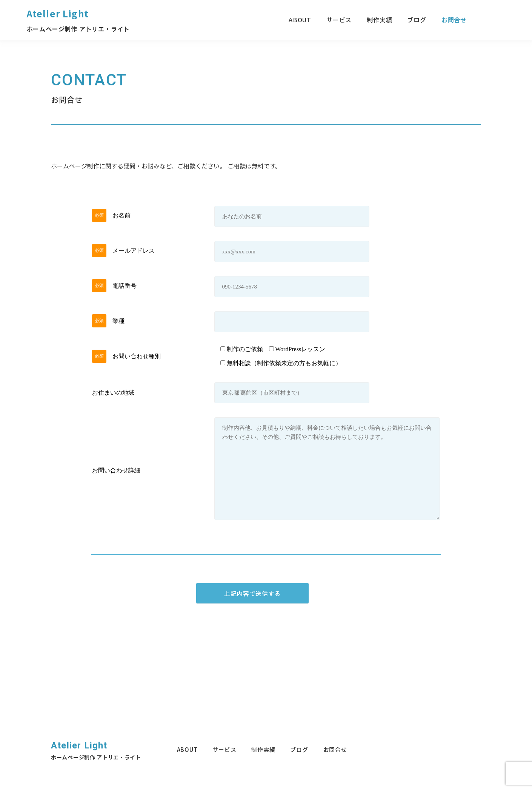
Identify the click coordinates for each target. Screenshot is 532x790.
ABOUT (300, 20)
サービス (339, 20)
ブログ (417, 20)
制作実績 (379, 20)
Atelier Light (58, 13)
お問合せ (454, 20)
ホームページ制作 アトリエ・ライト (78, 29)
